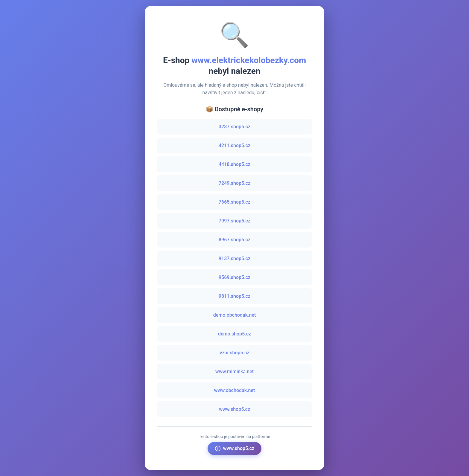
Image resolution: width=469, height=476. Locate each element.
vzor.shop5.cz (234, 353)
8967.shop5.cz (234, 240)
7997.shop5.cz (234, 221)
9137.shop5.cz (234, 258)
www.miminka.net (234, 372)
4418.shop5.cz (234, 164)
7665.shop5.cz (234, 202)
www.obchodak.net (235, 390)
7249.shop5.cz (234, 183)
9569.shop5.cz (234, 277)
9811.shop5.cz (234, 296)
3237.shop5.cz (234, 127)
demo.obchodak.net (235, 315)
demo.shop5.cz (234, 334)
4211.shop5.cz (234, 145)
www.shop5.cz (234, 409)
